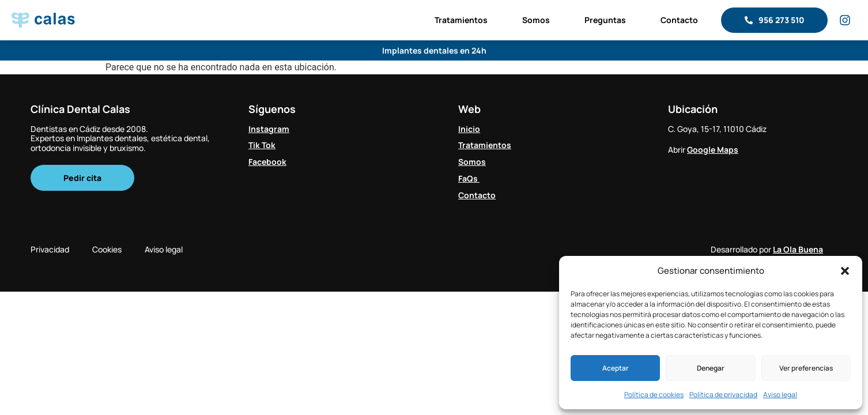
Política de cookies (654, 395)
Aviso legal (780, 395)
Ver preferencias (806, 368)
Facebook (267, 162)
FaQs (469, 178)
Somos (536, 20)
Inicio (469, 129)
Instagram (269, 129)
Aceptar (616, 368)
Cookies (107, 249)
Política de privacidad (723, 395)
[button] (845, 271)
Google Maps (713, 150)
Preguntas (605, 20)
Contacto (679, 20)
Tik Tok (262, 145)
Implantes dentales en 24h (434, 50)
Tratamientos (461, 20)
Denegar (711, 368)
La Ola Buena (798, 249)
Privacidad (50, 249)
